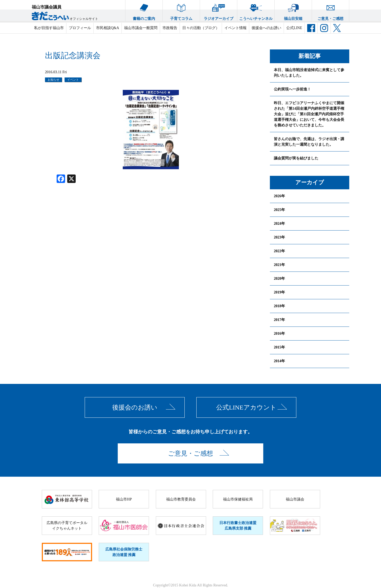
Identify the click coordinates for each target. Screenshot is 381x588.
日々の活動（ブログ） (201, 28)
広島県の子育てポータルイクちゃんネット (67, 526)
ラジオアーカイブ (219, 10)
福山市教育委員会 (181, 499)
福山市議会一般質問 (141, 28)
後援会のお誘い (135, 407)
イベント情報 (235, 28)
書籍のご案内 (144, 10)
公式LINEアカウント (246, 407)
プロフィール (80, 28)
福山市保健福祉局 (238, 499)
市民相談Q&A (108, 28)
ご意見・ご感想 (330, 10)
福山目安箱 (293, 10)
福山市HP (124, 499)
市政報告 (170, 28)
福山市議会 (295, 499)
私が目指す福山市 (49, 28)
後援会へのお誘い (266, 28)
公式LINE (294, 28)
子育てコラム (181, 10)
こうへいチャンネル (256, 10)
